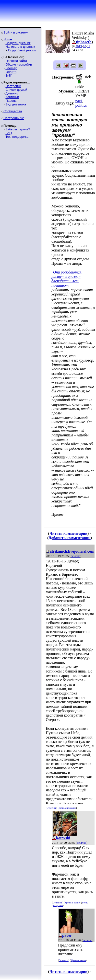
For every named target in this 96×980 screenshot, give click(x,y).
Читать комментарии (68, 533)
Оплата (11, 72)
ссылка (76, 556)
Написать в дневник (20, 47)
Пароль (11, 101)
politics (81, 105)
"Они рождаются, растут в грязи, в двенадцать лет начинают (67, 279)
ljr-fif (8, 75)
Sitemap (11, 68)
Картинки (12, 97)
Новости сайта (16, 61)
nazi (78, 101)
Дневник (12, 93)
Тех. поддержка (17, 137)
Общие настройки (19, 64)
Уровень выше (72, 903)
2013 (79, 46)
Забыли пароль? (18, 129)
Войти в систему (16, 32)
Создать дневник (18, 43)
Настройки (13, 86)
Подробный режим (22, 50)
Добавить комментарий (69, 538)
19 (89, 46)
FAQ (9, 133)
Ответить (51, 808)
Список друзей (16, 90)
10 (85, 46)
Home (8, 39)
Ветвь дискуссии (67, 808)
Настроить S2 (14, 118)
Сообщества (13, 111)
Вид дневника (16, 104)
